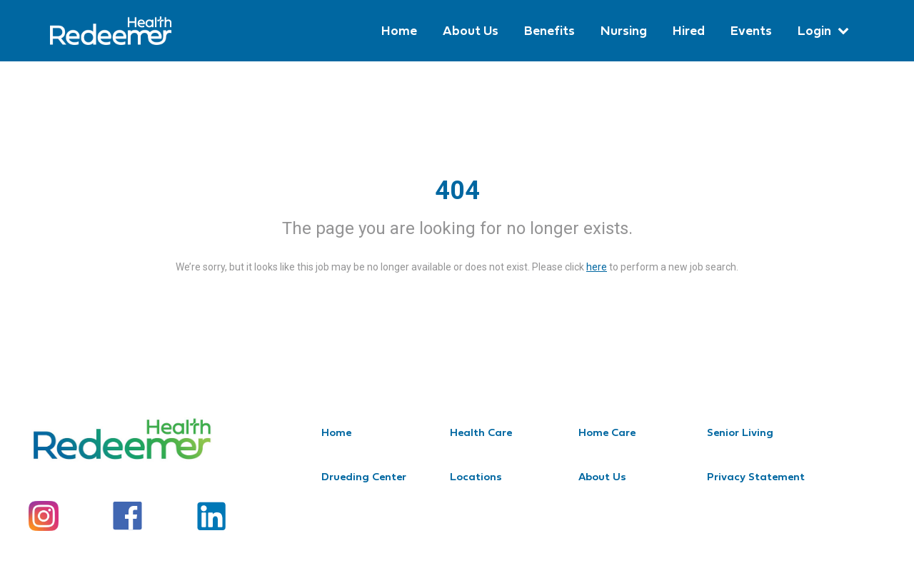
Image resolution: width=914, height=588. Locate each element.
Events (751, 30)
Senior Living (740, 432)
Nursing (624, 30)
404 (457, 191)
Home (399, 30)
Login (814, 30)
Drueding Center (364, 476)
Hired (689, 30)
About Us (471, 30)
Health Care (481, 432)
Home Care (607, 432)
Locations (476, 476)
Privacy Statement (756, 476)
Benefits (549, 30)
